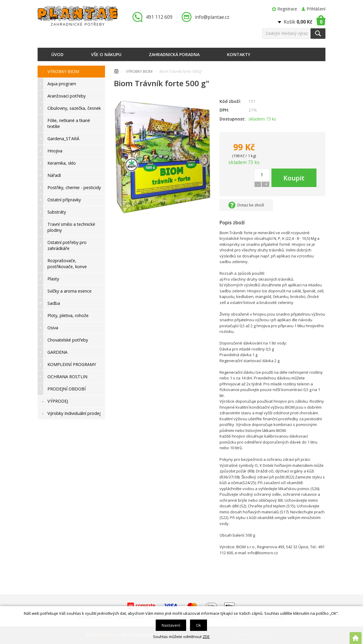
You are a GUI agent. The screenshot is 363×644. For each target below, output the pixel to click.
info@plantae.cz (212, 17)
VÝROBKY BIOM (139, 71)
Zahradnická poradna (174, 54)
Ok (199, 625)
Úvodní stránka (116, 72)
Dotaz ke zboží (251, 205)
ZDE (206, 637)
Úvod (57, 54)
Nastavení (171, 625)
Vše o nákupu (106, 54)
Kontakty (239, 54)
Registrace (287, 9)
